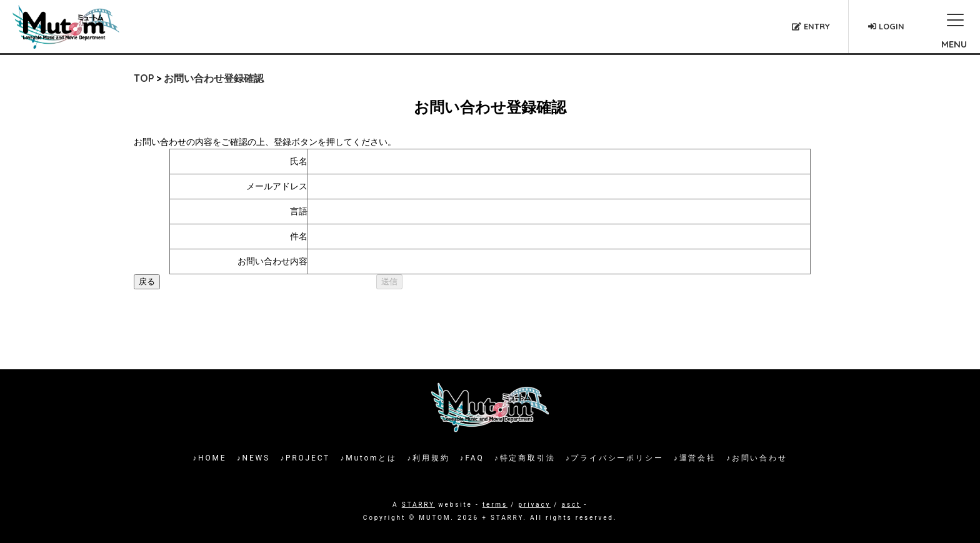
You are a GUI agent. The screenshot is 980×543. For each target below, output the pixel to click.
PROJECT (308, 458)
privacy (535, 505)
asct (571, 505)
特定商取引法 (528, 458)
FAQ (474, 458)
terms (495, 505)
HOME (212, 458)
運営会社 (698, 458)
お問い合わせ (760, 458)
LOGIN (886, 26)
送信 (389, 281)
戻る (147, 281)
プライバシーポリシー (617, 458)
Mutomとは (371, 458)
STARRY (418, 505)
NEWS (256, 458)
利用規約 (431, 458)
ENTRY (811, 26)
